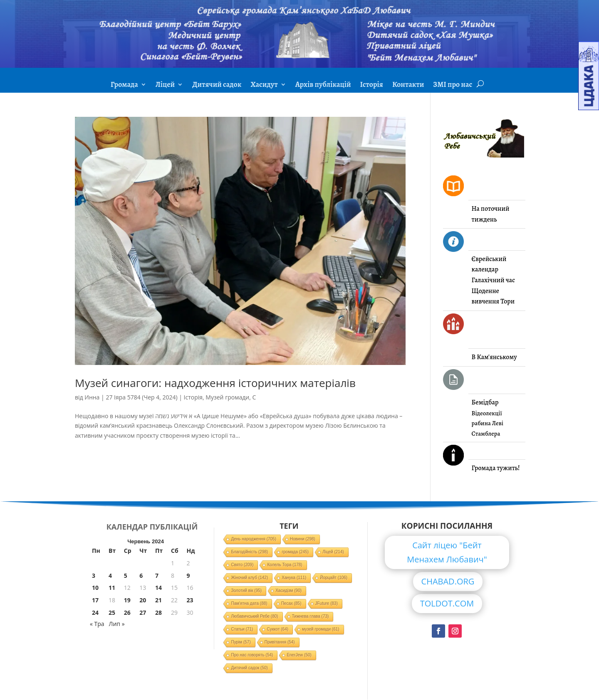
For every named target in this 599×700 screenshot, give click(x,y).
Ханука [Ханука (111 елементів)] (294, 578)
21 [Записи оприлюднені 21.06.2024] (158, 600)
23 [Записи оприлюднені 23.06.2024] (190, 600)
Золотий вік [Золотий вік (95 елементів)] (246, 590)
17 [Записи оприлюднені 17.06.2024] (95, 600)
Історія (372, 85)
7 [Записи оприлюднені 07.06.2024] (157, 576)
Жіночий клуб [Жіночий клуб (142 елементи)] (249, 578)
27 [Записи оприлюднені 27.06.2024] (143, 612)
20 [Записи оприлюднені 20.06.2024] (143, 600)
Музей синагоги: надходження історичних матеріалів (215, 383)
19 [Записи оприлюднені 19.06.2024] (127, 600)
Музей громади (227, 397)
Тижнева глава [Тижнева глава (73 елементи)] (311, 616)
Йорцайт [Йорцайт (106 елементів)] (334, 578)
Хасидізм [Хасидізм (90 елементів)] (288, 590)
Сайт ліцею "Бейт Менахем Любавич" (447, 552)
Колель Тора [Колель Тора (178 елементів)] (285, 565)
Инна (92, 397)
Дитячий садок (217, 85)
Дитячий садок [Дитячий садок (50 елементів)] (249, 668)
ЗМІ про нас (453, 85)
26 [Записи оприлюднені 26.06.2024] (127, 612)
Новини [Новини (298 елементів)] (303, 539)
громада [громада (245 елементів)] (295, 552)
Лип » (117, 624)
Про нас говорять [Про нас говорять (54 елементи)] (252, 655)
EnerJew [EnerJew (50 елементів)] (299, 655)
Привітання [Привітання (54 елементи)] (280, 642)
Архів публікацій (323, 85)
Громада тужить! (496, 468)
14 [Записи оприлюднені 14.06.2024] (158, 588)
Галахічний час (493, 280)
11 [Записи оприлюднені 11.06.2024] (112, 588)
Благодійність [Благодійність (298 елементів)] (249, 552)
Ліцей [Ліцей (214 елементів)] (333, 552)
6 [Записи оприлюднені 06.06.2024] (141, 576)
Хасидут (264, 85)
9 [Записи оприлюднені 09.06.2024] (188, 576)
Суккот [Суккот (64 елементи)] (277, 629)
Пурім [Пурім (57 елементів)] (241, 642)
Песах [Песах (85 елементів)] (291, 603)
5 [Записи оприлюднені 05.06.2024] (126, 576)
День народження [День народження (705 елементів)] (254, 539)
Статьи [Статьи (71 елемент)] (242, 629)
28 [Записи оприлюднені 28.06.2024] (158, 612)
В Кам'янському (494, 357)
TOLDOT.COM (447, 603)
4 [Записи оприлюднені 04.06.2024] (110, 576)
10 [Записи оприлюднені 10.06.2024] (95, 588)
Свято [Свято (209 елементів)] (242, 565)
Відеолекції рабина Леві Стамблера (488, 423)
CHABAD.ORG (448, 581)
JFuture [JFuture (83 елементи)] (327, 603)
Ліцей (165, 85)
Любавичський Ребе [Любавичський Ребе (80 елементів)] (254, 616)
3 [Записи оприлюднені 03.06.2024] (94, 576)
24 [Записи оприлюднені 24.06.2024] (95, 612)
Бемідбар (485, 402)
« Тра (97, 624)
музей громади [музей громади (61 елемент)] (321, 629)
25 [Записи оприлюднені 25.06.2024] (112, 612)
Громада (124, 85)
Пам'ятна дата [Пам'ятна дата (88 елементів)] (249, 603)
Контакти (408, 85)
